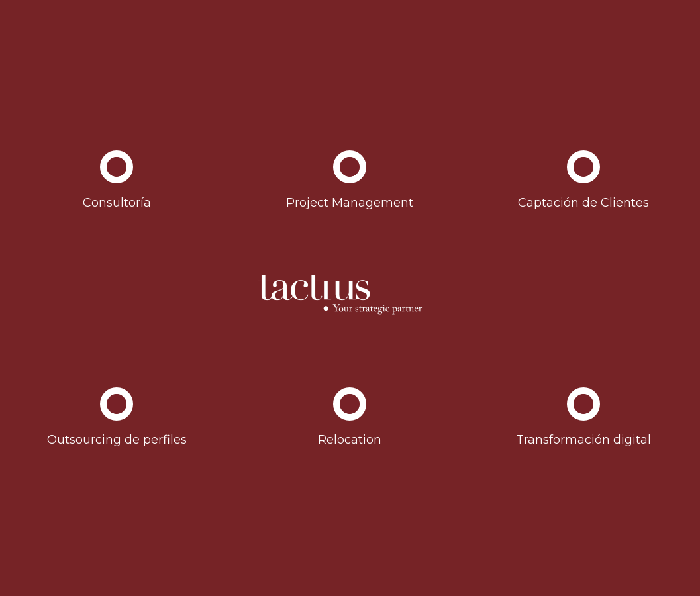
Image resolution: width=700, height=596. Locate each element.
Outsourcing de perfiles (117, 440)
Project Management (350, 203)
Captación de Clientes (583, 203)
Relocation (350, 440)
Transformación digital (583, 440)
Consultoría (117, 203)
